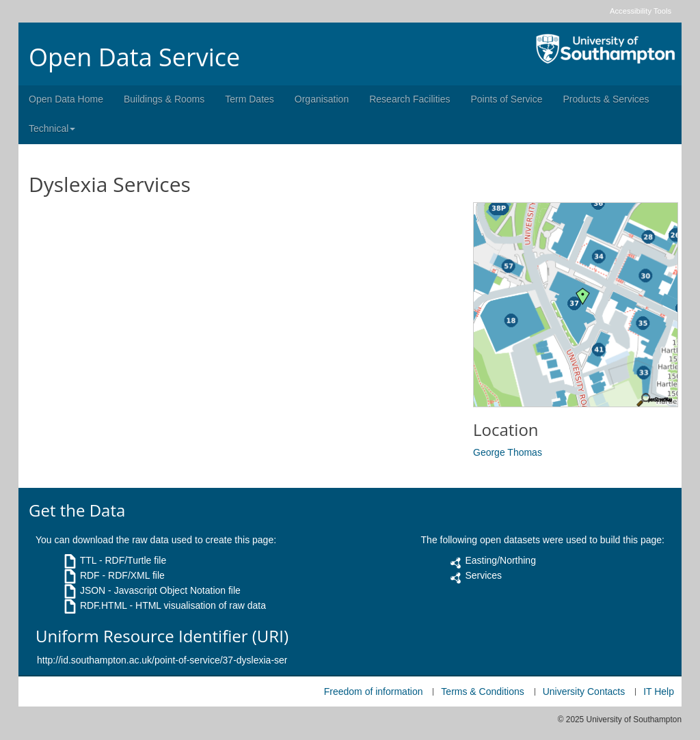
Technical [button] (52, 128)
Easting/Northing (500, 560)
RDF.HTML (104, 605)
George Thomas (508, 452)
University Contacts (584, 691)
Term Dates (250, 99)
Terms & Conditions (482, 691)
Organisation (322, 99)
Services (483, 575)
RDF (90, 575)
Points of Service (506, 99)
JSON (93, 590)
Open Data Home (66, 99)
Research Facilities (409, 99)
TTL (88, 560)
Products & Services (606, 99)
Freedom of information (374, 691)
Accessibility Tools (641, 11)
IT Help (659, 691)
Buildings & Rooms (164, 99)
